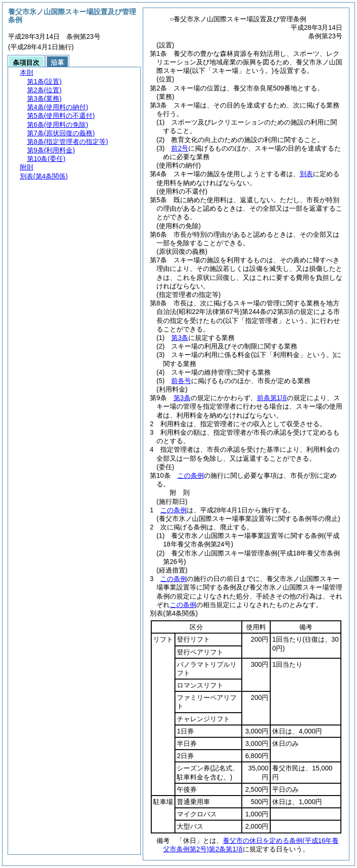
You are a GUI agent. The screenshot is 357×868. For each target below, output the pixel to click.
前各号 (181, 381)
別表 (306, 174)
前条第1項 (272, 398)
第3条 (180, 338)
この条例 (191, 475)
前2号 (180, 148)
